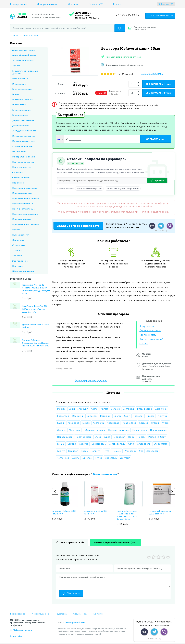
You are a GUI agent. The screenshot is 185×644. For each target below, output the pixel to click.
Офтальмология (21, 177)
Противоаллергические (25, 188)
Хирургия (17, 266)
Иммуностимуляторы (24, 141)
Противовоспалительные (26, 198)
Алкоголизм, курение (24, 50)
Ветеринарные (20, 79)
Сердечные (18, 240)
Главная (14, 36)
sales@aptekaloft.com (75, 622)
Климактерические (22, 146)
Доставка (73, 4)
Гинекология (19, 105)
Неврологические (22, 167)
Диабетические (20, 125)
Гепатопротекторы (22, 99)
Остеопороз (19, 172)
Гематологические (22, 89)
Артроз (16, 66)
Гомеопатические (31, 36)
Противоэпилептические (26, 224)
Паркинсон (18, 183)
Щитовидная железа (23, 271)
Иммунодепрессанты (24, 136)
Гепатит (16, 94)
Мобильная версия (23, 630)
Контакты (118, 4)
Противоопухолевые (23, 209)
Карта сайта (16, 636)
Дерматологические (23, 120)
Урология (17, 256)
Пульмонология (21, 235)
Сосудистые (19, 245)
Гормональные (20, 115)
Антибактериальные (23, 60)
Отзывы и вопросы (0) (152, 73)
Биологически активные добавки (25, 72)
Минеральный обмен (23, 157)
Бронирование (18, 4)
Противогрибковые (23, 204)
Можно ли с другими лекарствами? (123, 188)
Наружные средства (23, 162)
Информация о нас (47, 4)
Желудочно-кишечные (24, 131)
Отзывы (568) (96, 4)
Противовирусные (22, 193)
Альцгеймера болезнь (24, 55)
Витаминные (19, 84)
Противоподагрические (25, 214)
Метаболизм (19, 151)
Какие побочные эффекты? (89, 188)
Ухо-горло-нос (20, 261)
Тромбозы (18, 250)
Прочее (16, 230)
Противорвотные (22, 219)
